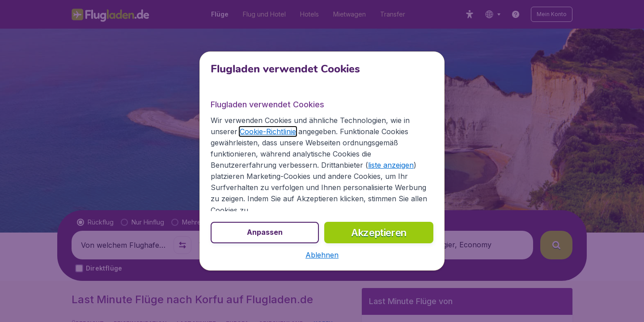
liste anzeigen (391, 165)
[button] (322, 255)
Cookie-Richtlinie (268, 131)
